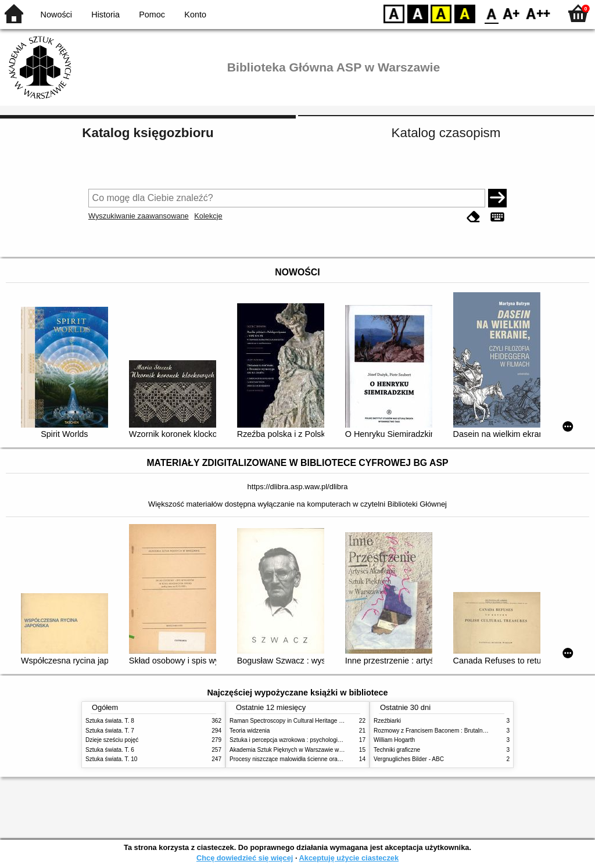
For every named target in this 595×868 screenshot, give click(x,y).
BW (418, 13)
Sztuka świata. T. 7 (110, 731)
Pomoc (152, 15)
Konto (195, 15)
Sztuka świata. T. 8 (110, 721)
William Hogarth (394, 740)
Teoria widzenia (250, 731)
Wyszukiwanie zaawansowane (139, 216)
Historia (105, 15)
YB (441, 13)
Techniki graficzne (397, 750)
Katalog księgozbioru (148, 133)
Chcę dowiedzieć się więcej (245, 858)
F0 (491, 13)
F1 (512, 13)
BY (465, 13)
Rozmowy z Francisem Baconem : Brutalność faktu (440, 731)
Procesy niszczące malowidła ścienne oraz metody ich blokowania (316, 759)
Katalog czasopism (446, 133)
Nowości (56, 15)
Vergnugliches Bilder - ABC (409, 759)
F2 (538, 13)
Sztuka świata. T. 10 (111, 759)
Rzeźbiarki (387, 721)
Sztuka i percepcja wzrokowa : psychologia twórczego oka (305, 740)
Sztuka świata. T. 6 (110, 750)
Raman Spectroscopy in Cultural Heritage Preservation (301, 721)
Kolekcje (208, 216)
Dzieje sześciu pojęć (112, 740)
